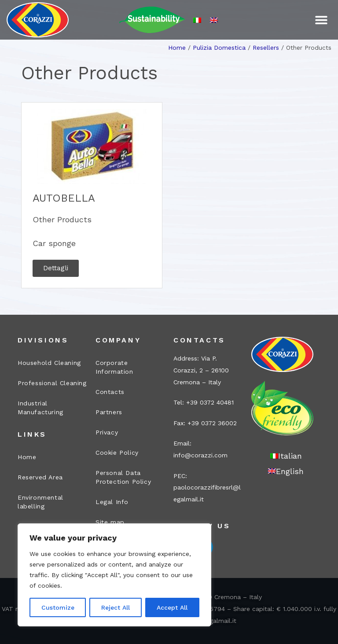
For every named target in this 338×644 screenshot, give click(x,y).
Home (177, 48)
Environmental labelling (40, 502)
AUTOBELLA (64, 198)
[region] (114, 575)
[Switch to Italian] (197, 20)
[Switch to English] (214, 20)
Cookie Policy (117, 453)
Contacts (110, 392)
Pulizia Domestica (219, 48)
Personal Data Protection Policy (123, 477)
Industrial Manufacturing (40, 408)
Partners (109, 412)
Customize (58, 607)
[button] (321, 20)
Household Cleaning (49, 363)
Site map (110, 522)
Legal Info (112, 502)
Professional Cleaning (52, 383)
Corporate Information (114, 367)
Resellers (266, 48)
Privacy (107, 432)
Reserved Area (40, 477)
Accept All (172, 607)
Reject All (116, 607)
